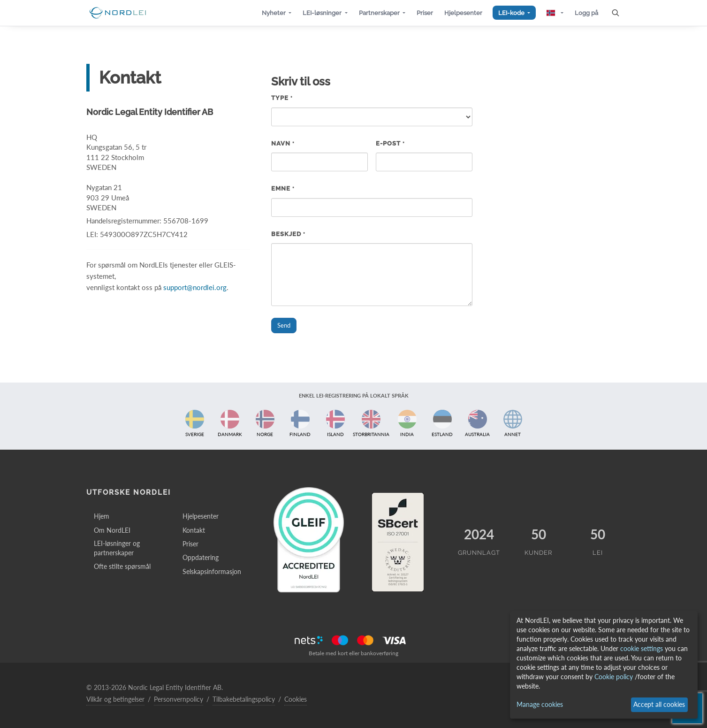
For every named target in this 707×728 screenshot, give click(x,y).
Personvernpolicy (179, 699)
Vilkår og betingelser (115, 699)
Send (284, 325)
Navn (283, 143)
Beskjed (288, 234)
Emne (283, 188)
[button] (277, 13)
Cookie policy (614, 677)
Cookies (296, 699)
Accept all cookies (659, 704)
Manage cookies (540, 704)
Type (282, 98)
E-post (390, 143)
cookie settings (642, 648)
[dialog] (604, 665)
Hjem (102, 516)
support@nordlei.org (195, 287)
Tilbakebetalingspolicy (244, 699)
